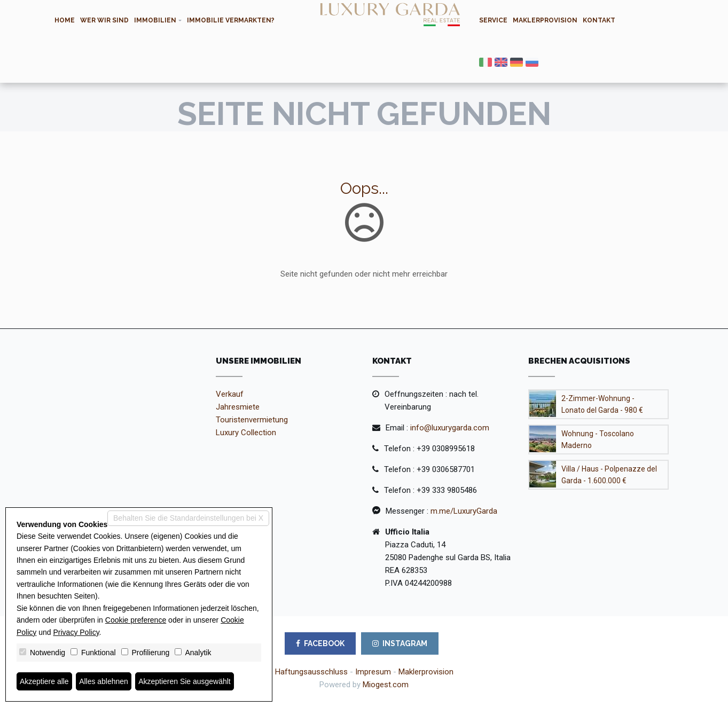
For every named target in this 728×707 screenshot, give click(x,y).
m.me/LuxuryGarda (464, 511)
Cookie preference (136, 620)
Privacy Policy (76, 632)
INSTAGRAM (400, 643)
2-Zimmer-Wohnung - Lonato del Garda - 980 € (602, 404)
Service (493, 20)
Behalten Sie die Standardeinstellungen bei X (188, 518)
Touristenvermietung (252, 420)
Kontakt (599, 20)
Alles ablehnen (104, 681)
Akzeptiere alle (44, 681)
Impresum (373, 672)
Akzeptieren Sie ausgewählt (185, 681)
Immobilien (155, 20)
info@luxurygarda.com (450, 428)
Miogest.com (386, 685)
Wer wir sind (104, 20)
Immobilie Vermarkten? (231, 20)
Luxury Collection (246, 433)
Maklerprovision (545, 20)
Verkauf (230, 394)
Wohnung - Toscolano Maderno (598, 439)
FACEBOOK (320, 643)
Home (65, 20)
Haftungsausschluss (311, 672)
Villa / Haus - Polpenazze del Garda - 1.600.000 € (609, 475)
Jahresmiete (238, 407)
